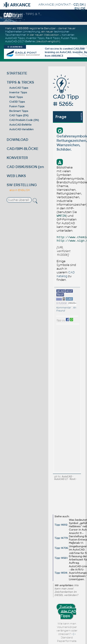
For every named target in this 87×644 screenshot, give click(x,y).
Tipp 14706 (61, 548)
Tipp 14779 (61, 538)
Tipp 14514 (61, 573)
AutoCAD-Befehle (20, 125)
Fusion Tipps (69, 38)
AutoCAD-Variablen (21, 129)
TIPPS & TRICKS (20, 82)
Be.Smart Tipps (19, 111)
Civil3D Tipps (17, 102)
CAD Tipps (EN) (19, 115)
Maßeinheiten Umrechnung (23, 32)
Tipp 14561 (61, 558)
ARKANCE (46, 5)
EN (77, 8)
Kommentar (63, 308)
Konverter (68, 35)
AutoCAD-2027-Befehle (20, 41)
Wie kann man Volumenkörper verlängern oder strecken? (67, 629)
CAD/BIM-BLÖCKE (23, 149)
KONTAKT (63, 5)
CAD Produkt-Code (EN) (24, 120)
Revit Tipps (53, 38)
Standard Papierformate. (67, 639)
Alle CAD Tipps (68, 614)
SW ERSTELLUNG (22, 185)
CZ (76, 5)
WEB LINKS (16, 176)
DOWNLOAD (18, 140)
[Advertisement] (70, 398)
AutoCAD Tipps (15, 38)
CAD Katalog (66, 274)
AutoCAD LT (61, 479)
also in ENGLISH (20, 190)
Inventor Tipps (35, 38)
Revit (73, 479)
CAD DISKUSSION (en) (26, 167)
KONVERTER (17, 158)
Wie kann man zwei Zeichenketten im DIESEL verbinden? (67, 590)
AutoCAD (67, 477)
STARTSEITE (17, 73)
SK (82, 5)
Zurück (66, 607)
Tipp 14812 (61, 525)
